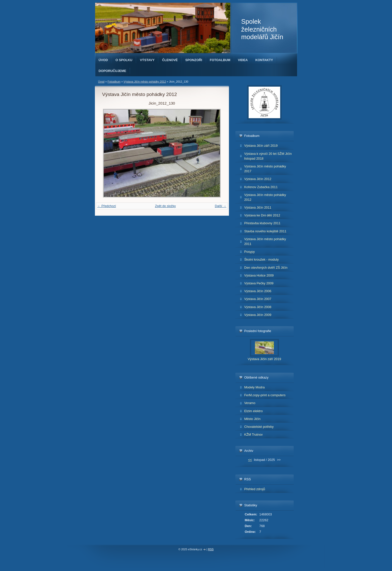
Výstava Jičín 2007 (258, 299)
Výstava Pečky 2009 (259, 283)
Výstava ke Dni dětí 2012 (262, 215)
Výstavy (147, 60)
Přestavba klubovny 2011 (263, 223)
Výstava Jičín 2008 (258, 307)
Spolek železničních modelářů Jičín (262, 29)
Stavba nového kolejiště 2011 (265, 231)
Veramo (250, 403)
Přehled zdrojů (255, 489)
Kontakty (264, 60)
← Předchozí (107, 206)
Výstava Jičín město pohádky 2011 (265, 241)
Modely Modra (255, 387)
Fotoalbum (220, 60)
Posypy (250, 252)
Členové (170, 60)
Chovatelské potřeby (259, 427)
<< (250, 460)
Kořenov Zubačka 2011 (261, 187)
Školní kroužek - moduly (262, 259)
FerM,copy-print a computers (265, 395)
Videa (243, 60)
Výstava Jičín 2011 (258, 207)
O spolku (124, 60)
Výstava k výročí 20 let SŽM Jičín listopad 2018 (268, 156)
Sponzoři (194, 60)
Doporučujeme (113, 71)
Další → (221, 206)
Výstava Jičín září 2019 (261, 146)
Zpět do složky (165, 206)
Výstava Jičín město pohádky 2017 (265, 169)
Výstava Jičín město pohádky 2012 (145, 82)
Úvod (103, 60)
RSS (211, 549)
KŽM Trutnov (254, 435)
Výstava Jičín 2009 (258, 315)
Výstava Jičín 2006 (258, 291)
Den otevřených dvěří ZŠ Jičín (266, 268)
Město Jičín (253, 419)
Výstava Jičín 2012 (258, 179)
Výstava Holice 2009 (259, 275)
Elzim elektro (254, 411)
